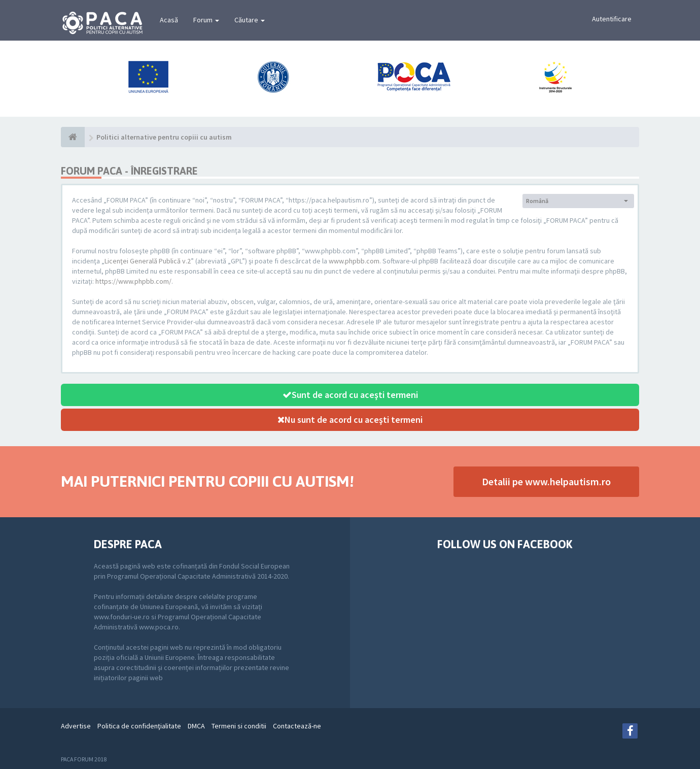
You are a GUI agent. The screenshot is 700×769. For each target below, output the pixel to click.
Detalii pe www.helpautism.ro (546, 481)
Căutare (250, 20)
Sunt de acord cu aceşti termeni (350, 395)
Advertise (76, 726)
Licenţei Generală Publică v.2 (148, 261)
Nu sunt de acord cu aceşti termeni (350, 420)
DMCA (196, 726)
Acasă (169, 20)
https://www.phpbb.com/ (133, 281)
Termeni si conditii (239, 726)
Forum (206, 20)
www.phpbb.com (354, 261)
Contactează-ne (297, 726)
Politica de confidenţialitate (139, 726)
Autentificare (612, 19)
